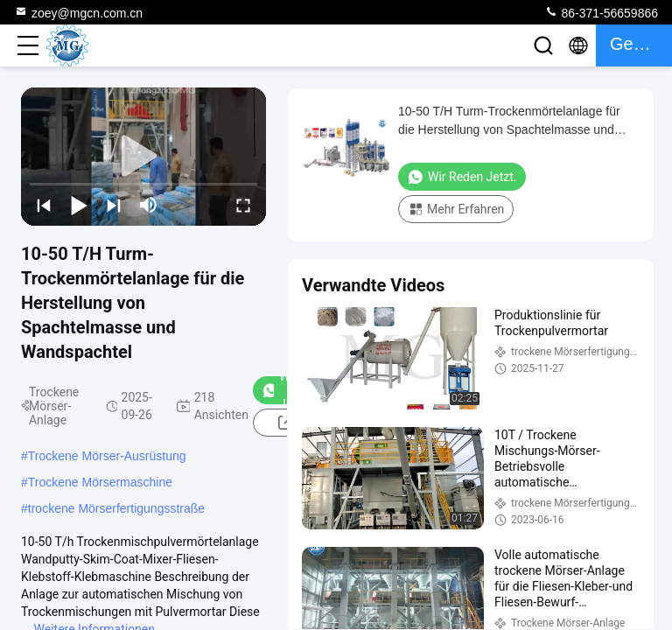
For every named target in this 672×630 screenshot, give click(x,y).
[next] (114, 205)
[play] (143, 157)
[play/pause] (79, 205)
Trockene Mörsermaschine (100, 482)
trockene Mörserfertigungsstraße (116, 508)
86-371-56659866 (601, 12)
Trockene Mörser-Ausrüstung (107, 456)
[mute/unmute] (149, 205)
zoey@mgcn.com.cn (78, 12)
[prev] (44, 205)
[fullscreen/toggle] (243, 205)
